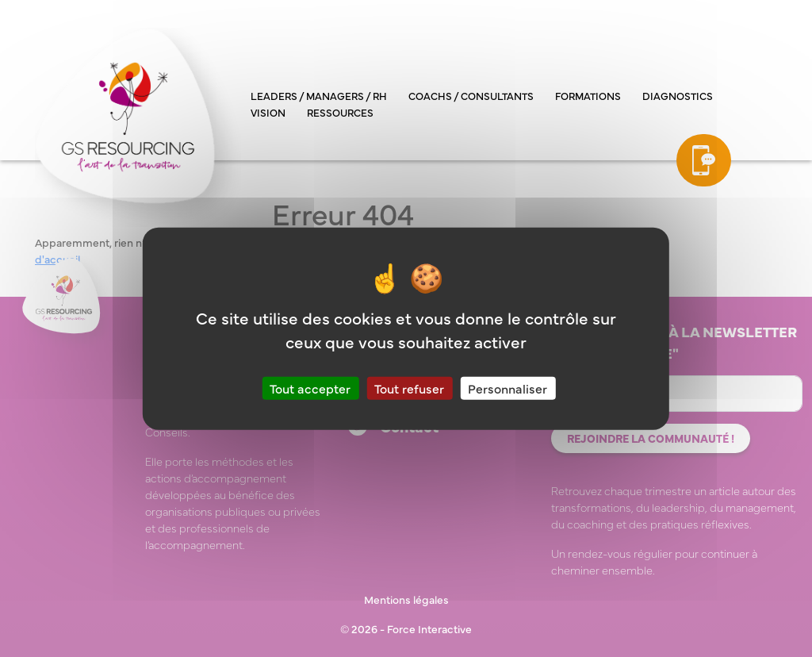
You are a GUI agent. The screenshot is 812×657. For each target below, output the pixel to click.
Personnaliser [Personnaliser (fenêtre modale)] (507, 387)
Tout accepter (310, 387)
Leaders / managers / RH (319, 95)
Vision (268, 112)
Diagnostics (678, 95)
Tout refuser (409, 387)
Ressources (340, 112)
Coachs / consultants (471, 95)
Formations (588, 95)
